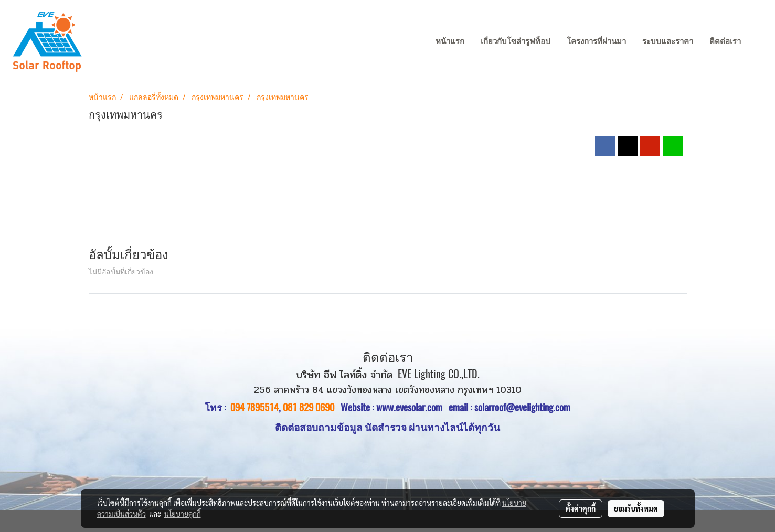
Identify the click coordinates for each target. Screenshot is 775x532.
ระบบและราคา (668, 41)
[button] (759, 42)
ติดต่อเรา (725, 41)
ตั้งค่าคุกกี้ (581, 508)
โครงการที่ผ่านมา (596, 41)
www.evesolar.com (412, 407)
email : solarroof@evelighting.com (509, 407)
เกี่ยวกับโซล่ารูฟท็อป (516, 41)
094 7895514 (254, 407)
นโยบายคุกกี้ (183, 514)
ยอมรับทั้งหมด (636, 508)
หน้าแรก (450, 41)
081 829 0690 (309, 407)
